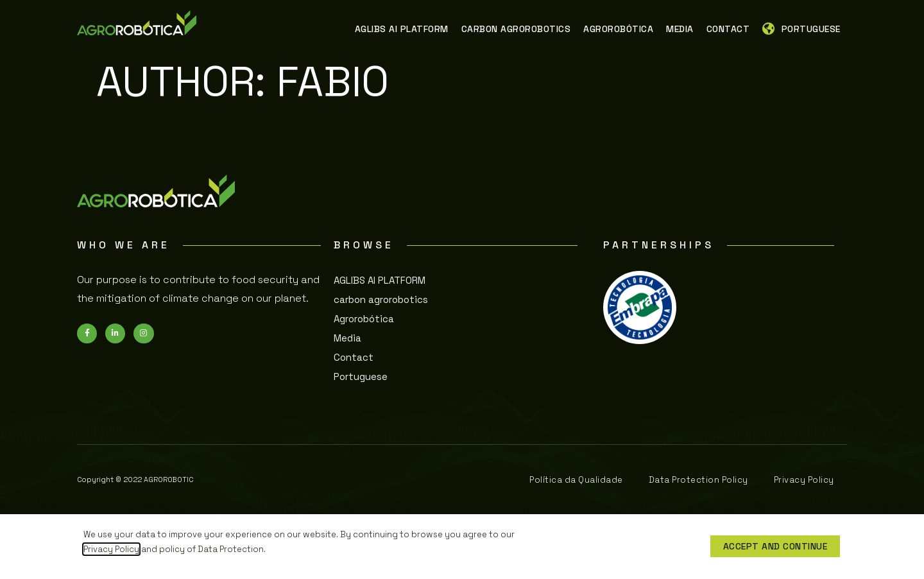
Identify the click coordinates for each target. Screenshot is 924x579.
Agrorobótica (364, 319)
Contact (354, 357)
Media (347, 338)
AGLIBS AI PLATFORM (380, 280)
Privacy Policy (111, 549)
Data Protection (231, 549)
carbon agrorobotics (381, 299)
